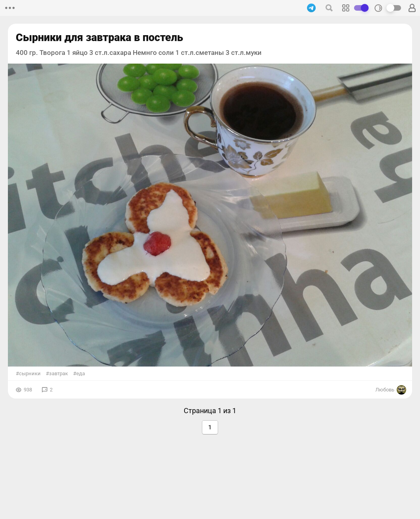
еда (81, 373)
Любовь (391, 390)
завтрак (58, 373)
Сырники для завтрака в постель (99, 38)
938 (28, 390)
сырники (30, 373)
